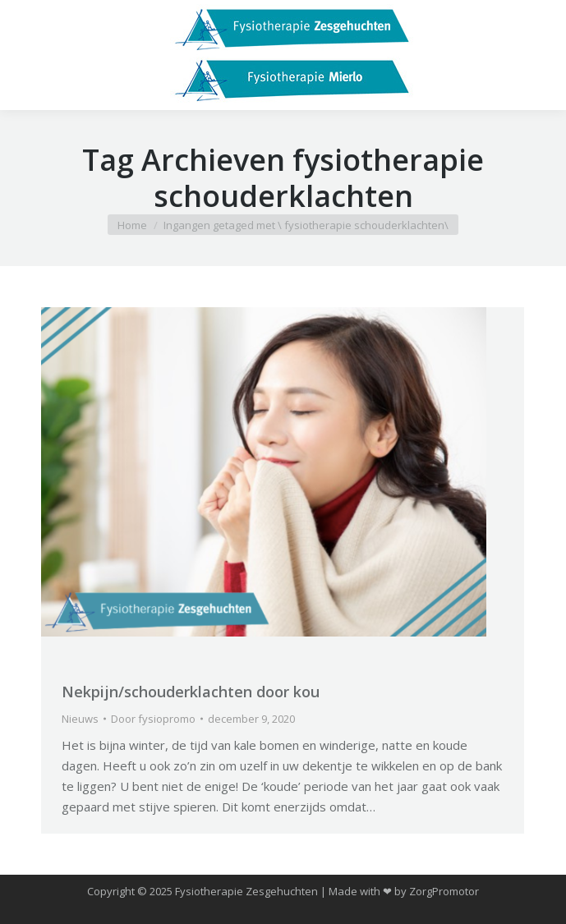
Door (153, 719)
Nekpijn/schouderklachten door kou (191, 692)
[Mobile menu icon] (26, 55)
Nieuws (80, 719)
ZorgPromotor (444, 891)
